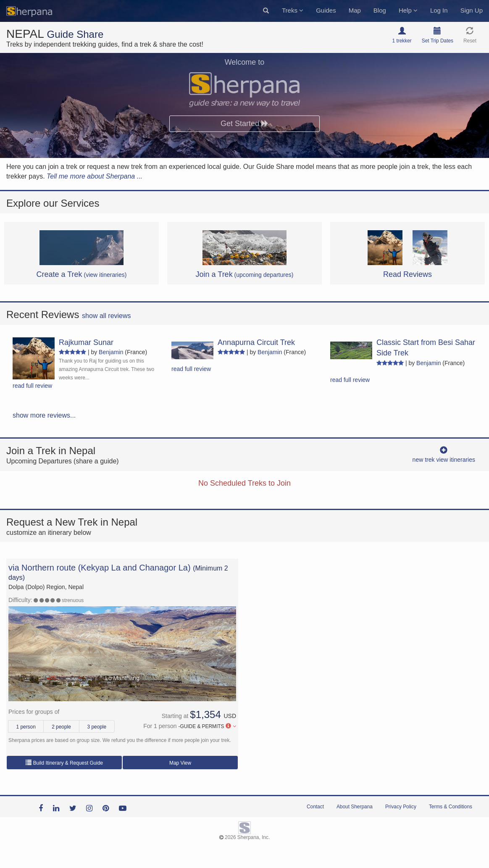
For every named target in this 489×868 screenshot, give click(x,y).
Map (355, 10)
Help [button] (408, 10)
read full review (32, 386)
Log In (439, 10)
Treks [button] (293, 10)
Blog (380, 10)
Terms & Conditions (451, 807)
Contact (315, 807)
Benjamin (111, 352)
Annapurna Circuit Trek (256, 342)
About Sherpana (355, 807)
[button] (266, 11)
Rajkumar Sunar (86, 342)
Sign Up (472, 10)
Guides (326, 10)
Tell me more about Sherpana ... (95, 176)
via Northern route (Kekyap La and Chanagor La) (100, 568)
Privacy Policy (401, 807)
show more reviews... (44, 415)
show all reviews (106, 316)
